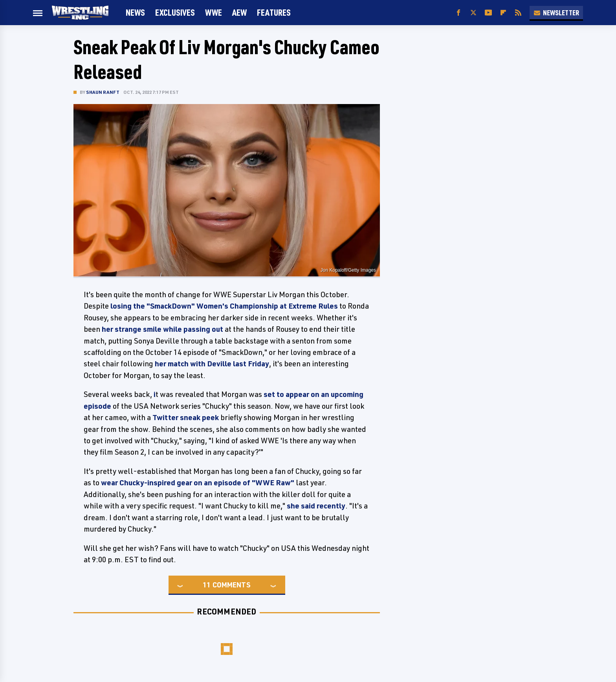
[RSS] (518, 13)
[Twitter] (473, 13)
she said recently (316, 506)
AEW (239, 12)
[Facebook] (458, 13)
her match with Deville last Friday (212, 364)
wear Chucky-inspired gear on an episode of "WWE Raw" (198, 483)
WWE (214, 12)
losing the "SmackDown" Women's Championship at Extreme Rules (223, 306)
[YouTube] (488, 13)
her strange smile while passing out (162, 329)
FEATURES (274, 12)
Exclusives (175, 12)
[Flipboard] (503, 13)
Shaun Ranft (103, 92)
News (135, 12)
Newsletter (556, 13)
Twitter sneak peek (186, 417)
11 (207, 585)
